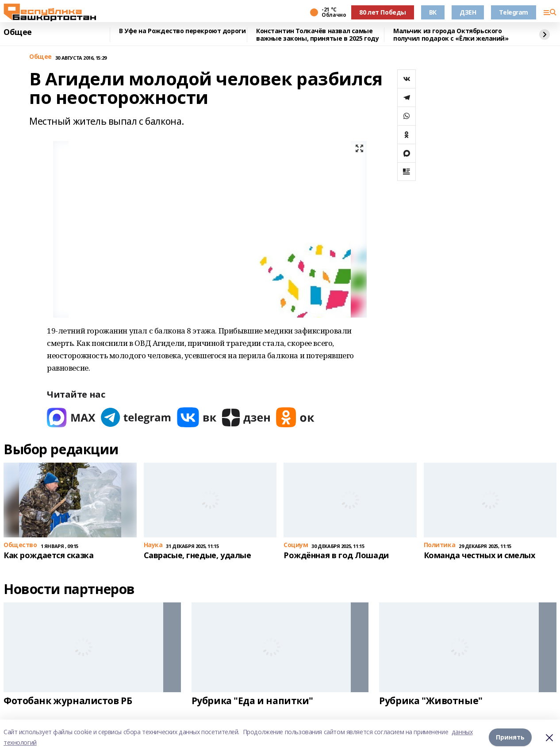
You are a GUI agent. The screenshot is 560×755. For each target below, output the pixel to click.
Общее (18, 32)
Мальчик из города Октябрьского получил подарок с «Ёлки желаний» (451, 35)
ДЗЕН (468, 12)
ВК (433, 12)
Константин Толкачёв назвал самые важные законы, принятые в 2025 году (317, 35)
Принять (510, 737)
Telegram (514, 12)
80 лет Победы (383, 12)
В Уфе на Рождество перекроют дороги (182, 31)
